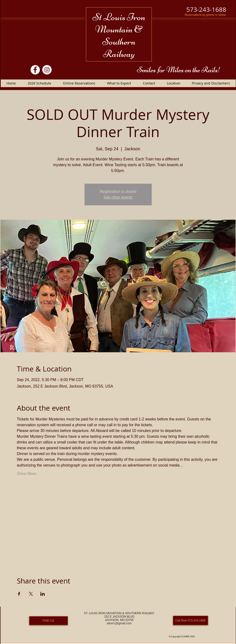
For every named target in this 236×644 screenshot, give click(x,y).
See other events (118, 197)
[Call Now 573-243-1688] (191, 620)
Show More (27, 474)
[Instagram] (47, 70)
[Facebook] (35, 70)
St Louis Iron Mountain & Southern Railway (119, 35)
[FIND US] (48, 621)
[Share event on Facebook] (19, 594)
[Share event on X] (31, 594)
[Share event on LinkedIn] (43, 594)
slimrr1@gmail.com (119, 623)
